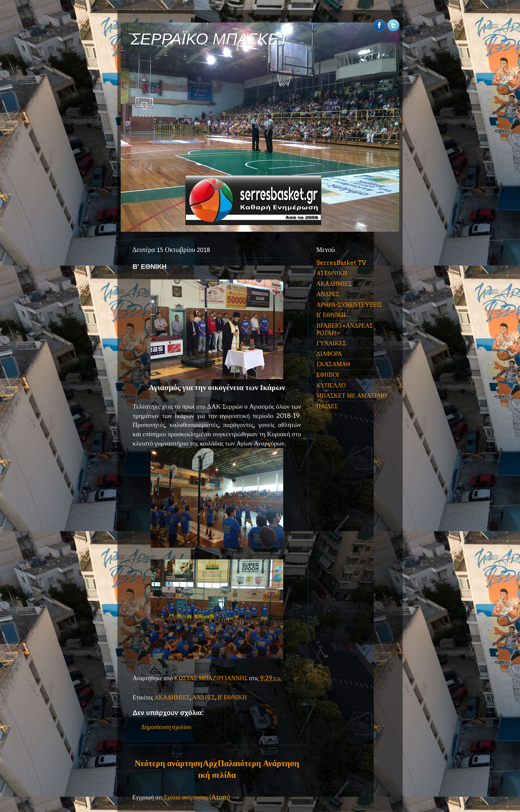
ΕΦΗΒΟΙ (328, 375)
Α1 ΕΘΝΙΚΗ (332, 273)
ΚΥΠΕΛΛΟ (331, 385)
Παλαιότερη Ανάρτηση (258, 763)
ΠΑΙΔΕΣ (327, 406)
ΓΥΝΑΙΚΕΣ (331, 343)
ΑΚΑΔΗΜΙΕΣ (172, 697)
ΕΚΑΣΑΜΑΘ (333, 364)
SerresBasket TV (341, 263)
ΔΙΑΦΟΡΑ (329, 354)
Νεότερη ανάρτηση (168, 763)
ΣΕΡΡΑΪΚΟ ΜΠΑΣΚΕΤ (210, 39)
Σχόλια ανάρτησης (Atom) (197, 797)
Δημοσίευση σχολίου (166, 727)
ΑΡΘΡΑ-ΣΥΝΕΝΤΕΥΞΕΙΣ (349, 305)
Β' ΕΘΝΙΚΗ (232, 697)
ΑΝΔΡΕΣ (204, 697)
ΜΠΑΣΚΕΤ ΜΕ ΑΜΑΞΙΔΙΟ (352, 396)
